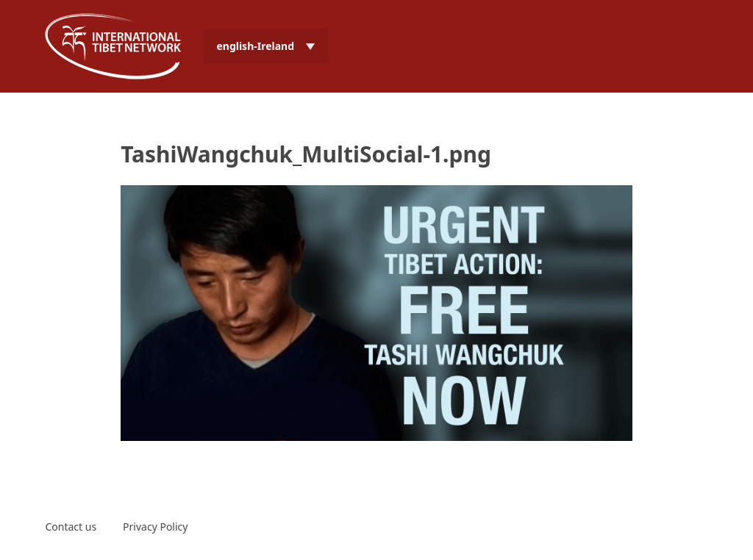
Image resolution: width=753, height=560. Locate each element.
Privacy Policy (155, 527)
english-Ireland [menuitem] (255, 46)
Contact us (71, 527)
